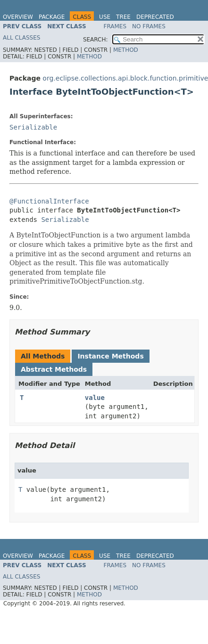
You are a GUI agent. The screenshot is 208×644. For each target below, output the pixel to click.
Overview (18, 17)
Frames (115, 26)
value (95, 398)
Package (52, 17)
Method (126, 50)
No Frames (149, 26)
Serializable (33, 127)
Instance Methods (110, 356)
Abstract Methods (54, 369)
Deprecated (155, 17)
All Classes (21, 38)
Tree (123, 17)
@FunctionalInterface (49, 201)
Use (105, 17)
